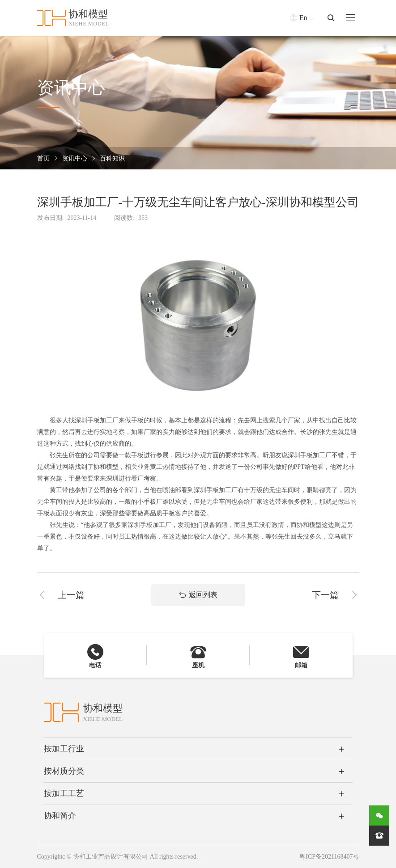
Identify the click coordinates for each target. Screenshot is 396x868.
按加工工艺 (64, 793)
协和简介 (60, 816)
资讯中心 (75, 158)
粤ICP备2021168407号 (329, 857)
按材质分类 (64, 771)
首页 (43, 158)
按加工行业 (64, 749)
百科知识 (112, 158)
